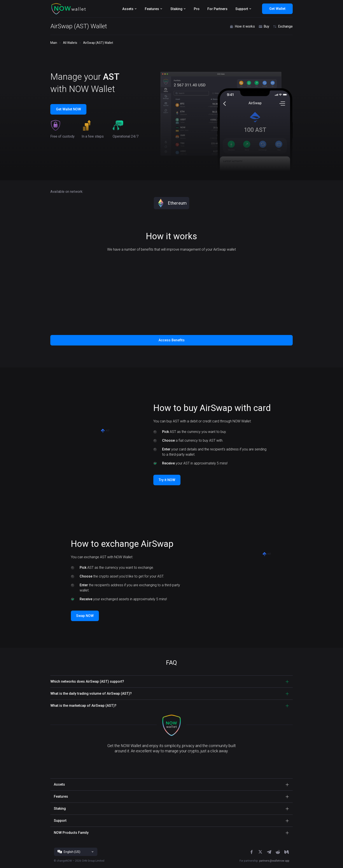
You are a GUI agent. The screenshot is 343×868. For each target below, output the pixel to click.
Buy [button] (264, 27)
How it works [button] (242, 27)
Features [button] (61, 796)
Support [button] (60, 821)
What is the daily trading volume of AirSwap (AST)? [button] (91, 694)
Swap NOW (85, 616)
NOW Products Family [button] (71, 833)
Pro (197, 9)
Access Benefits (172, 340)
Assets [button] (59, 784)
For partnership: (264, 861)
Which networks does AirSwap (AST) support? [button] (87, 681)
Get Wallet (277, 9)
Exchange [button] (283, 27)
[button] (69, 9)
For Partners (217, 9)
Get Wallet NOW (68, 109)
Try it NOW (167, 480)
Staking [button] (60, 809)
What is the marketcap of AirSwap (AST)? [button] (83, 706)
